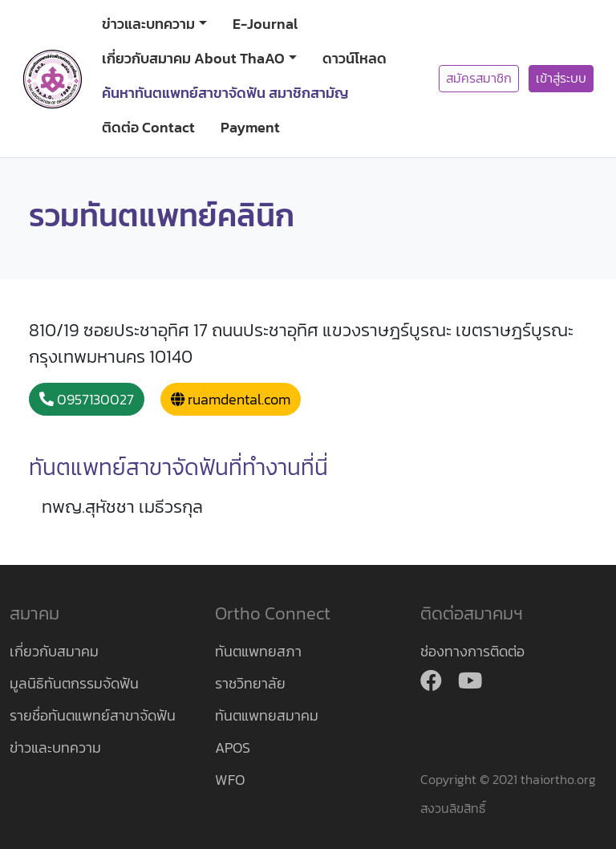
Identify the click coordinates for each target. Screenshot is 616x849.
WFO (230, 780)
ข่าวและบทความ (55, 747)
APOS (233, 747)
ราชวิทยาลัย (250, 683)
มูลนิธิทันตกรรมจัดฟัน (74, 683)
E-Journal (265, 24)
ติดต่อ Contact (148, 127)
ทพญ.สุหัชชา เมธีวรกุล (122, 507)
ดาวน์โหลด (355, 58)
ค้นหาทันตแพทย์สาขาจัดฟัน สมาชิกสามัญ (225, 93)
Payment (250, 127)
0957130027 (87, 399)
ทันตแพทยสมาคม (267, 715)
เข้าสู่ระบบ (561, 78)
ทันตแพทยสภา (258, 651)
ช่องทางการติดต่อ (472, 651)
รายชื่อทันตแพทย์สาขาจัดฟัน (93, 715)
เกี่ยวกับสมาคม (54, 651)
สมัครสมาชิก (479, 78)
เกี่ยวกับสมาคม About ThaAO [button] (193, 58)
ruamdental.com (231, 399)
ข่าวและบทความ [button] (148, 24)
